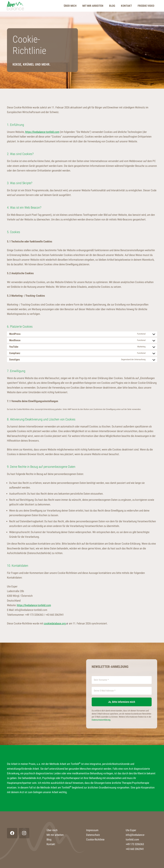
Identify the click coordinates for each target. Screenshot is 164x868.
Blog (49, 840)
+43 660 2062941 (135, 849)
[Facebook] (12, 833)
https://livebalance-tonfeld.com (42, 132)
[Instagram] (24, 833)
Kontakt (51, 844)
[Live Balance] (15, 6)
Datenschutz (93, 835)
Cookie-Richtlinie (95, 840)
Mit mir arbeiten (55, 835)
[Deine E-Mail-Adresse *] (122, 691)
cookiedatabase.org (55, 623)
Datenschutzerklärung (101, 720)
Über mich (52, 830)
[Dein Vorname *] (122, 680)
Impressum (92, 830)
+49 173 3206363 (135, 844)
